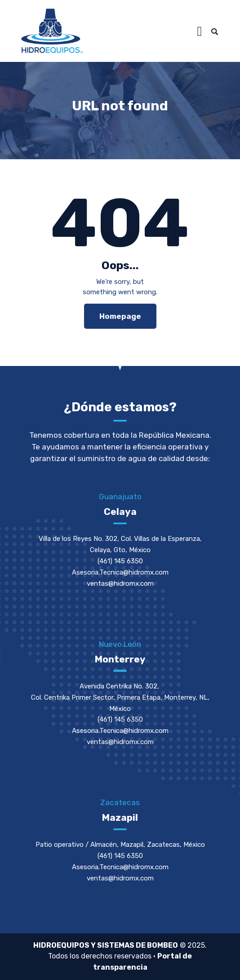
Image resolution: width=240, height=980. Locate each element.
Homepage (120, 316)
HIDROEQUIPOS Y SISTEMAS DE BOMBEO (106, 945)
